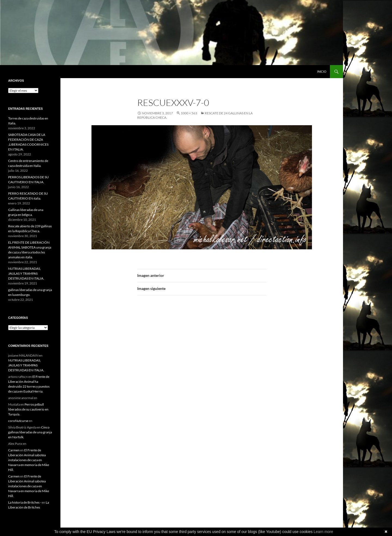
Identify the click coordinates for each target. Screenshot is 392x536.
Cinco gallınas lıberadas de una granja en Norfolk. (30, 432)
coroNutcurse (18, 421)
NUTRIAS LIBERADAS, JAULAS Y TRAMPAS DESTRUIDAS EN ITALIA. (26, 273)
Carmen (14, 450)
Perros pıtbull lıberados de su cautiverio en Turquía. (28, 409)
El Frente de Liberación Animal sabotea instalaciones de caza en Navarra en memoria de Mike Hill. (29, 460)
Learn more (323, 532)
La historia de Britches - (25, 502)
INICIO (322, 71)
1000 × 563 (189, 113)
